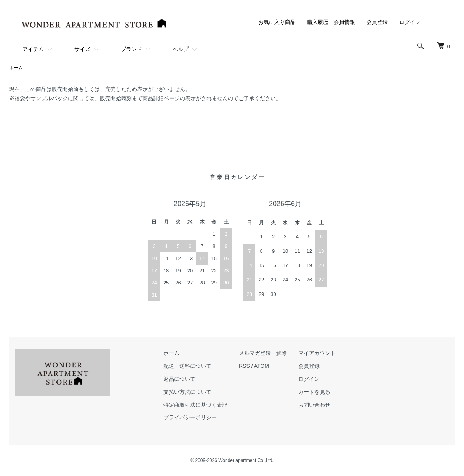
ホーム (16, 68)
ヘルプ (181, 49)
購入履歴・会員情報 (331, 22)
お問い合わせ (314, 405)
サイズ (82, 49)
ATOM (262, 366)
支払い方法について (187, 392)
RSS (244, 366)
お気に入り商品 (277, 22)
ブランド (131, 49)
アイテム (33, 49)
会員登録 (377, 22)
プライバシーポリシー (190, 417)
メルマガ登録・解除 (263, 353)
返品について (179, 379)
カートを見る (314, 392)
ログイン (410, 22)
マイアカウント (317, 353)
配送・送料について (187, 366)
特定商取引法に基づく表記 (195, 405)
